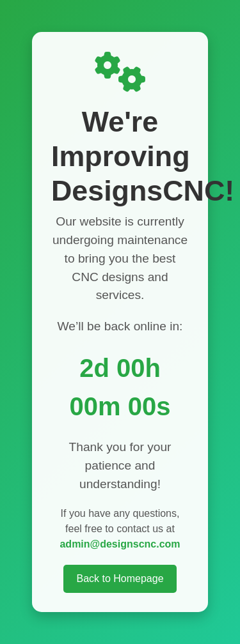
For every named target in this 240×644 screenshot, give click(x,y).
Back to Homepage (120, 579)
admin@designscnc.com (120, 544)
